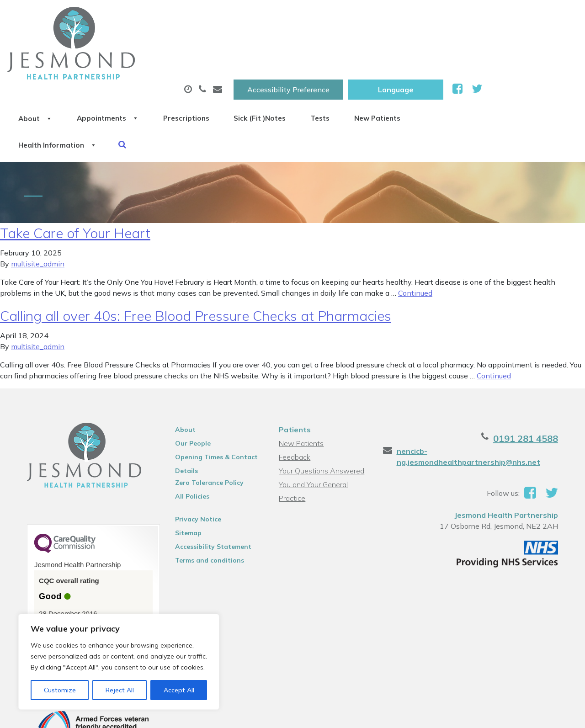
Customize (60, 690)
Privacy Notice (196, 460)
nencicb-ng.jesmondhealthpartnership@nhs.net (470, 398)
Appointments (216, 45)
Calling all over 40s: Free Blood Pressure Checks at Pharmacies (196, 257)
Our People (191, 384)
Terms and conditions (207, 501)
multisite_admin (38, 205)
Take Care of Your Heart (75, 174)
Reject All (120, 690)
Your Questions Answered (322, 412)
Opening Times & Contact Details (214, 399)
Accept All (179, 690)
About (134, 45)
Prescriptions (305, 45)
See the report (61, 570)
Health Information (157, 77)
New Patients (528, 45)
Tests (460, 45)
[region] (119, 662)
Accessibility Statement (211, 488)
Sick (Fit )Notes (389, 45)
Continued (415, 234)
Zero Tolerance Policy (207, 424)
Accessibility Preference (383, 17)
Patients (295, 371)
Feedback (295, 398)
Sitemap (186, 474)
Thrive (554, 714)
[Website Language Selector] (491, 17)
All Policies (190, 437)
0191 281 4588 (531, 380)
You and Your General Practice (313, 427)
